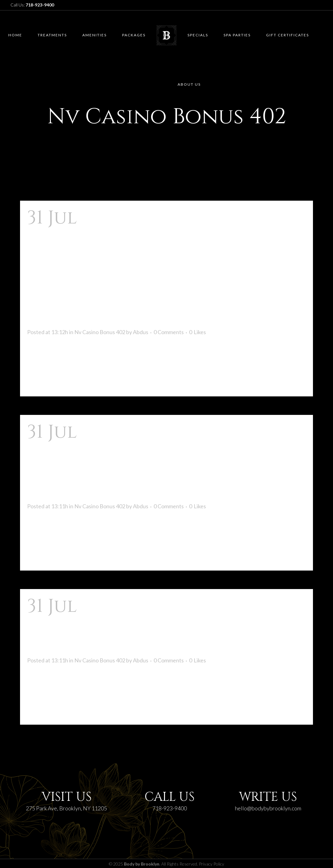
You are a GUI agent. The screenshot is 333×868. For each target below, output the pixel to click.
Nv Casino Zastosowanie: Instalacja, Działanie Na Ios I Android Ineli (159, 462)
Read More (46, 381)
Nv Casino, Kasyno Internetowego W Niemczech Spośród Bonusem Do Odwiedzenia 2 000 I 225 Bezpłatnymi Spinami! (162, 268)
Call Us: (32, 5)
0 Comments (169, 332)
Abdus (141, 332)
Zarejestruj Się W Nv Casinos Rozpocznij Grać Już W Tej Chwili (152, 626)
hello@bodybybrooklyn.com (268, 808)
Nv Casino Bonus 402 (100, 332)
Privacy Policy (212, 864)
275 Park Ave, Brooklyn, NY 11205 (66, 808)
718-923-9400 (170, 808)
